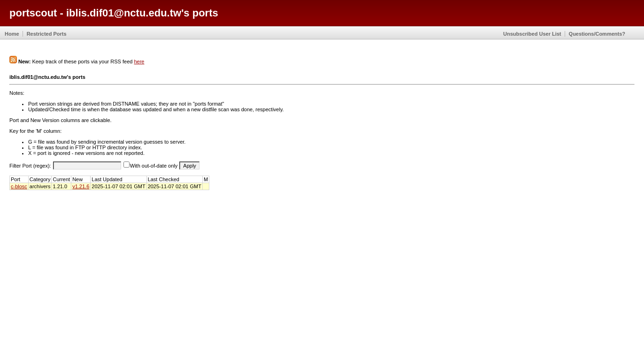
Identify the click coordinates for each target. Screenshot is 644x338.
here (139, 61)
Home (12, 34)
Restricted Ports (47, 34)
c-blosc (19, 186)
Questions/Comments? (597, 34)
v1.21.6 (81, 186)
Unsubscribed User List (532, 34)
